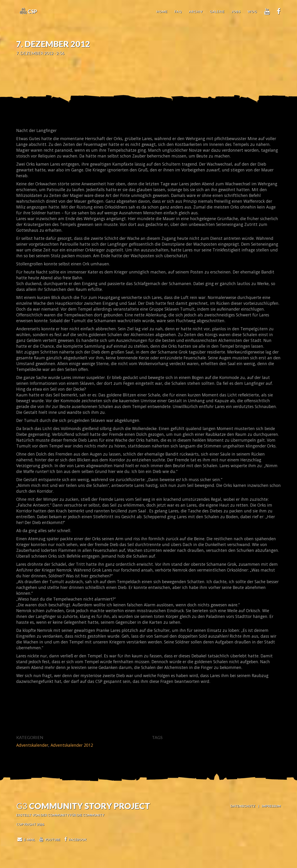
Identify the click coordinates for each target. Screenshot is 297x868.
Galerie (217, 11)
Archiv (196, 11)
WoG (252, 11)
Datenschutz (243, 806)
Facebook (75, 840)
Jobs (236, 11)
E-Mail (26, 840)
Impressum (271, 806)
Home (162, 11)
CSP (32, 11)
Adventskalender (32, 745)
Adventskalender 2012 (72, 745)
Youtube (49, 840)
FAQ (178, 11)
